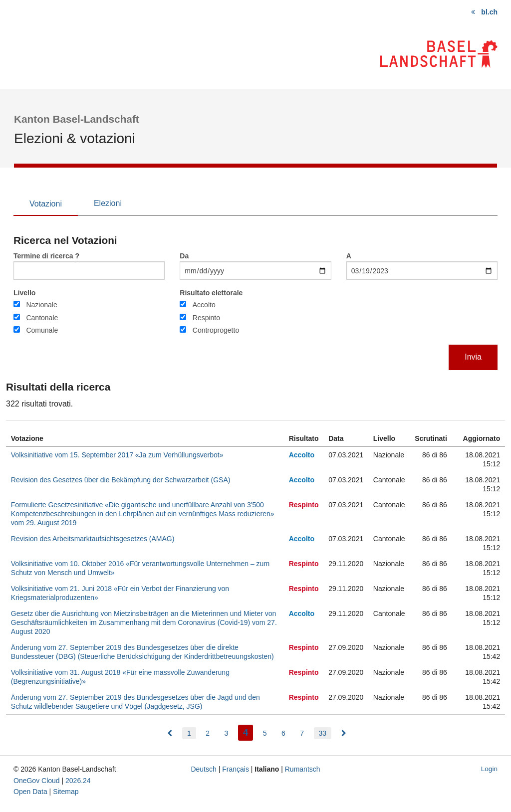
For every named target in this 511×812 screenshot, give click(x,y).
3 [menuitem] (226, 733)
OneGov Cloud (37, 781)
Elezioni (108, 203)
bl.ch (489, 12)
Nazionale (41, 305)
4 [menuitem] (248, 731)
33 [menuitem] (323, 733)
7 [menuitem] (302, 733)
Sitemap (66, 792)
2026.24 (78, 781)
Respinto (206, 318)
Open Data (30, 792)
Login (489, 769)
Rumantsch (303, 769)
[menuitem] (170, 733)
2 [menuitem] (208, 733)
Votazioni (46, 204)
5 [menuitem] (265, 733)
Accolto (204, 305)
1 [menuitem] (189, 733)
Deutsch (203, 769)
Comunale (42, 330)
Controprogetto (216, 330)
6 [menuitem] (283, 733)
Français (236, 769)
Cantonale (42, 318)
